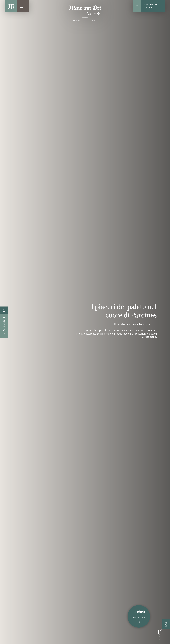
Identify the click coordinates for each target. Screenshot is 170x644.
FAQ (166, 624)
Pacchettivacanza (139, 616)
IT (137, 6)
